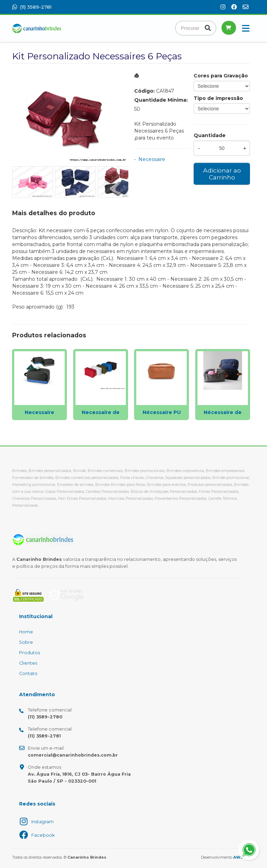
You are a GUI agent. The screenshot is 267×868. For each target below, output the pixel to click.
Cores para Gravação (221, 76)
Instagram (42, 822)
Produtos (30, 653)
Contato (28, 673)
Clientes (28, 663)
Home (26, 632)
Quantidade (210, 135)
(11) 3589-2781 (32, 7)
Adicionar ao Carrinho (222, 174)
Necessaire (152, 159)
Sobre (26, 642)
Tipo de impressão (218, 98)
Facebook (43, 835)
